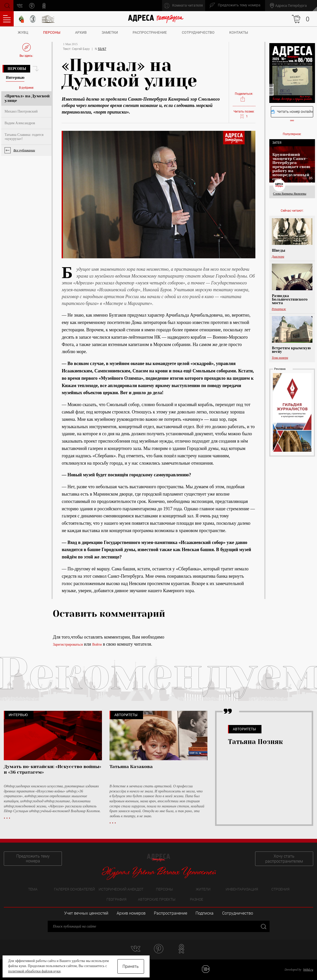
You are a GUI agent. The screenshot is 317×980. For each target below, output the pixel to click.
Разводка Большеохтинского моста (290, 299)
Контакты (239, 32)
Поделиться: (244, 97)
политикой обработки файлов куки (34, 971)
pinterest (32, 6)
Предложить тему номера (32, 859)
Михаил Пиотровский (21, 111)
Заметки (110, 32)
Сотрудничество (198, 32)
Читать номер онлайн (292, 112)
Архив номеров (131, 913)
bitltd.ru (308, 970)
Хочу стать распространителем (285, 859)
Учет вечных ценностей (86, 913)
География (117, 899)
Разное (197, 899)
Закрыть (263, 926)
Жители (203, 889)
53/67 (102, 49)
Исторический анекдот (121, 889)
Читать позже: (244, 114)
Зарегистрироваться (68, 645)
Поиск (7, 5)
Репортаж (279, 309)
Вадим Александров (20, 123)
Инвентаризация (242, 889)
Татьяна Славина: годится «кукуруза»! (24, 137)
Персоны (52, 32)
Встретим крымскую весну (291, 350)
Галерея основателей (74, 889)
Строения (280, 889)
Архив (81, 32)
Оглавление (7, 19)
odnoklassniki (44, 6)
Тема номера (280, 358)
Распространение (150, 32)
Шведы (279, 250)
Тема (33, 889)
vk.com (20, 6)
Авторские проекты (157, 899)
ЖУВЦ (23, 32)
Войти (97, 645)
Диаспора (278, 257)
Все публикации (24, 150)
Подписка (205, 913)
